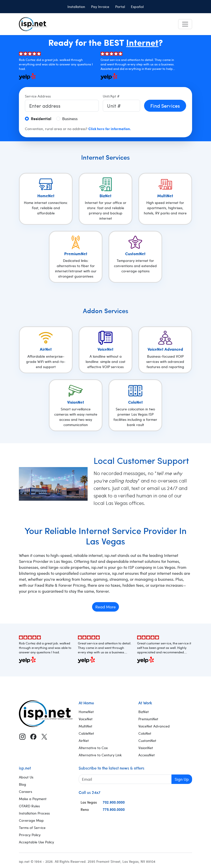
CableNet (86, 733)
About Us (26, 777)
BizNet (144, 712)
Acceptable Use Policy (36, 842)
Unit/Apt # (111, 96)
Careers (26, 792)
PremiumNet (148, 719)
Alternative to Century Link (100, 755)
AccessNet (147, 755)
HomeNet (86, 712)
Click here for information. (110, 129)
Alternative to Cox (93, 748)
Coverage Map (31, 820)
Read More (105, 607)
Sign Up (182, 779)
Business (70, 119)
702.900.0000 (114, 802)
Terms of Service (32, 828)
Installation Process (34, 813)
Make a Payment (33, 799)
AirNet (84, 741)
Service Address (38, 96)
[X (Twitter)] (44, 736)
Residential (41, 119)
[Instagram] (22, 736)
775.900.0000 (114, 809)
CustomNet (147, 741)
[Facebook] (33, 736)
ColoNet (145, 733)
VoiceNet (86, 719)
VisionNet (146, 748)
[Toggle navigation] (185, 24)
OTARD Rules (29, 806)
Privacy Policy (30, 835)
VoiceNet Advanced (154, 726)
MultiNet (85, 726)
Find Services (165, 106)
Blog (23, 784)
